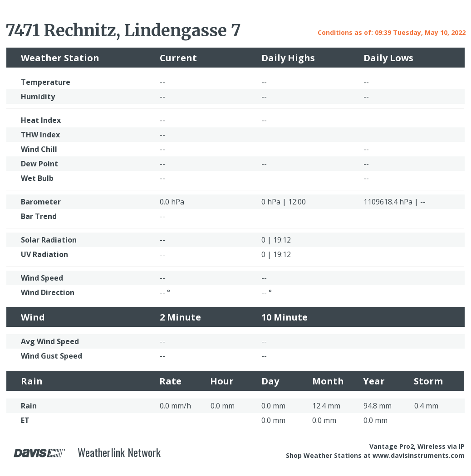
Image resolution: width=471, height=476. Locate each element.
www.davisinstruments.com (419, 455)
